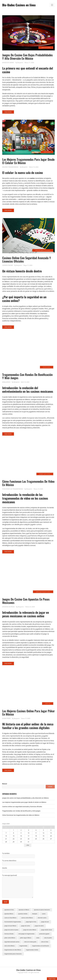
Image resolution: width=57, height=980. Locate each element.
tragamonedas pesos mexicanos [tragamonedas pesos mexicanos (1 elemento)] (13, 954)
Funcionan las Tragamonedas (13, 489)
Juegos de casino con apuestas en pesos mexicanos (26, 601)
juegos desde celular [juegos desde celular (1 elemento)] (47, 930)
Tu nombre (18, 855)
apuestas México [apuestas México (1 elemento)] (9, 914)
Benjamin (20, 63)
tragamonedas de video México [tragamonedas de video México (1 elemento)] (13, 950)
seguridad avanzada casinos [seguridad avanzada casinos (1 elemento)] (12, 942)
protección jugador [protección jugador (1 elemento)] (44, 934)
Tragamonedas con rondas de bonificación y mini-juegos (27, 376)
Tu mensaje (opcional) (18, 886)
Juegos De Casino (8, 63)
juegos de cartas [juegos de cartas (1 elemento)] (26, 926)
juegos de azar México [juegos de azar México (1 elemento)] (10, 926)
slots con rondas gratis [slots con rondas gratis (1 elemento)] (30, 942)
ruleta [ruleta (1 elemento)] (38, 938)
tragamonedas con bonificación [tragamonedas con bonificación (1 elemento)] (41, 946)
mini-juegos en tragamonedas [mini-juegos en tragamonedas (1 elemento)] (26, 934)
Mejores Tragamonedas (10, 167)
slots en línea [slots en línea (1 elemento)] (45, 942)
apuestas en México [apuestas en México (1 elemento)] (24, 910)
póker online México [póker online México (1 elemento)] (10, 938)
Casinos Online (8, 265)
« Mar (28, 845)
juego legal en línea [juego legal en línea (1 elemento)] (31, 922)
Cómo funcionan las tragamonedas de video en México (28, 483)
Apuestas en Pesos (8, 607)
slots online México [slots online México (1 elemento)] (9, 946)
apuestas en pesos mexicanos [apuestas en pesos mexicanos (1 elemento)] (42, 910)
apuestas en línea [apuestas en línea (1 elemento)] (9, 910)
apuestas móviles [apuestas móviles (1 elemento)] (23, 914)
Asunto (18, 870)
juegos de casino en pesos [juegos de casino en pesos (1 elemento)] (11, 930)
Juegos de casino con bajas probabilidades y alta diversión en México (27, 57)
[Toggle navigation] (52, 5)
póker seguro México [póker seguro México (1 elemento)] (26, 938)
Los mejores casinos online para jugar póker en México (28, 713)
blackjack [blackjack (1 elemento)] (35, 914)
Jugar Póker (6, 718)
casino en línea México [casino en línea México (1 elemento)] (10, 918)
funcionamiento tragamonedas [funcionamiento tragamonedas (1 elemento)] (13, 922)
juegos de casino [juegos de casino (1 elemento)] (39, 926)
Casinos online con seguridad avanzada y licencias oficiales (27, 259)
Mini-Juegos (6, 382)
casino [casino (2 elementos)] (44, 914)
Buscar (5, 784)
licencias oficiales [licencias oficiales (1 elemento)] (9, 934)
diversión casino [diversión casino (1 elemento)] (42, 918)
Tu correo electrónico (18, 862)
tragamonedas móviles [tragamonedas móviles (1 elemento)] (32, 950)
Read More (8, 112)
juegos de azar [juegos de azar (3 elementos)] (45, 922)
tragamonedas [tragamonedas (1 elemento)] (23, 946)
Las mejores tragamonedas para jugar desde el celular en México (28, 161)
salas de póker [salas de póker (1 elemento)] (48, 938)
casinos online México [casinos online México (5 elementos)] (27, 918)
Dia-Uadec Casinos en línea (19, 5)
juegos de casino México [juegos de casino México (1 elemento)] (30, 930)
